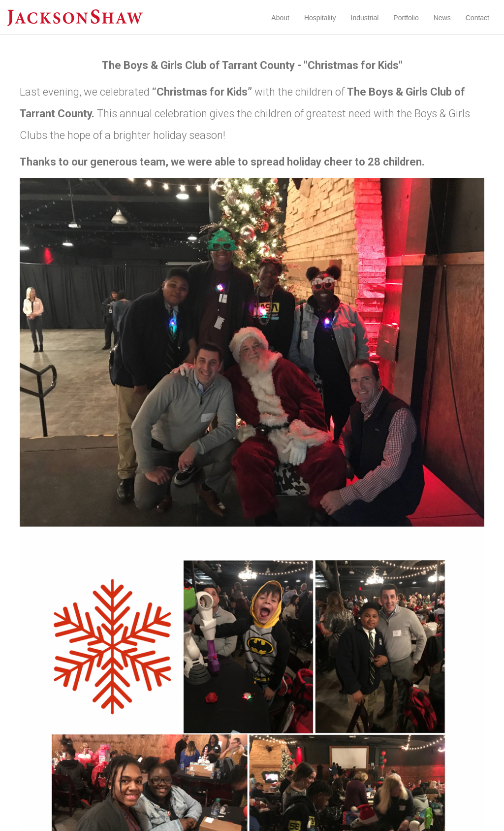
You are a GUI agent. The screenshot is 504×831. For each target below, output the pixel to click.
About (280, 18)
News (442, 18)
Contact (477, 18)
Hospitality (320, 18)
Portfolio (406, 18)
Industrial (365, 18)
